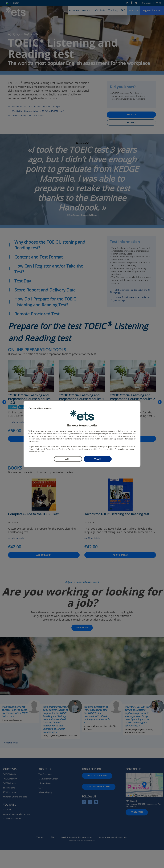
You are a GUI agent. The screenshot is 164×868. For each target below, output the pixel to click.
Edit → (68, 459)
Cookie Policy (51, 449)
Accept (98, 459)
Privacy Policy (35, 449)
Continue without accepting (40, 408)
